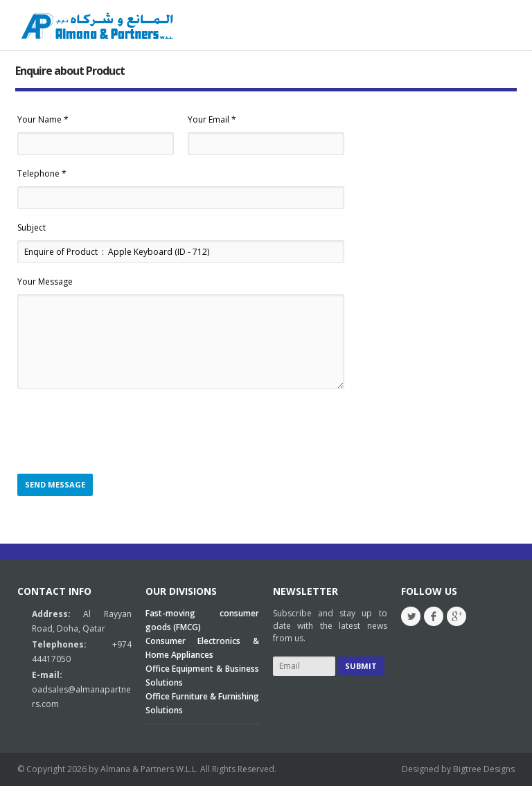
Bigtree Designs (484, 769)
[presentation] (123, 432)
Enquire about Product (70, 71)
